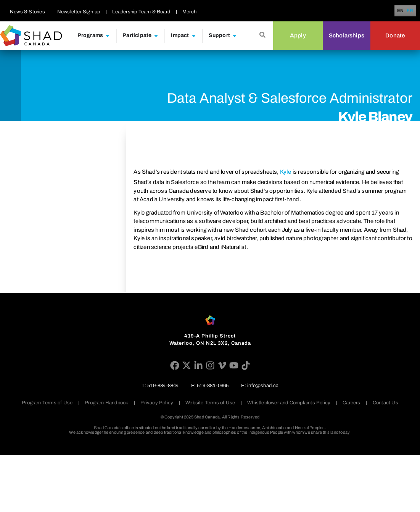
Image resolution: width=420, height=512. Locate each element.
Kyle (286, 172)
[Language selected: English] (406, 11)
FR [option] (410, 11)
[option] (410, 11)
